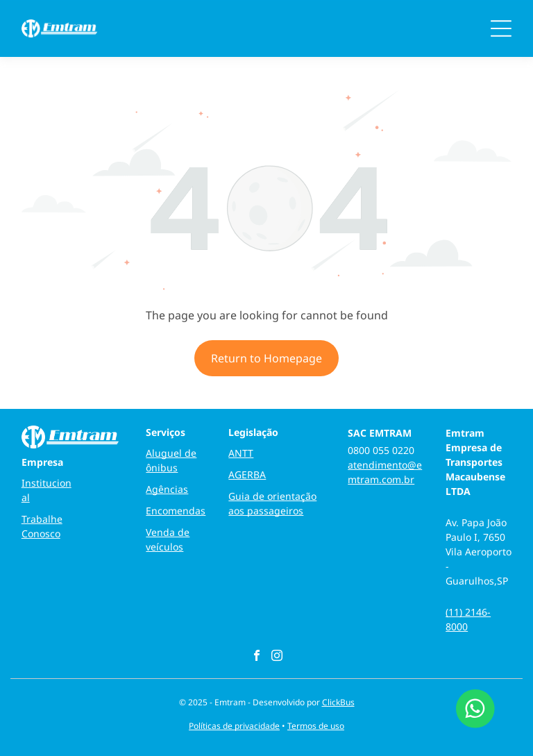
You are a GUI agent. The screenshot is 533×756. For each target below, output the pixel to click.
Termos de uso (316, 726)
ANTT (241, 453)
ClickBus (338, 702)
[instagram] (277, 657)
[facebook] (257, 657)
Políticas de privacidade (234, 726)
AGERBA (247, 474)
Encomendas (176, 511)
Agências (167, 489)
